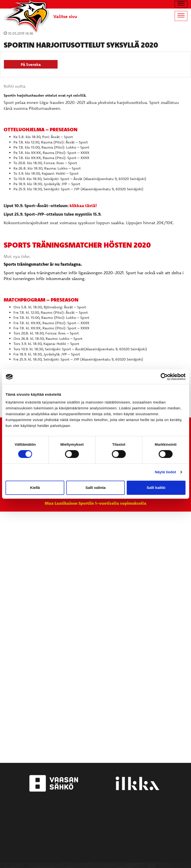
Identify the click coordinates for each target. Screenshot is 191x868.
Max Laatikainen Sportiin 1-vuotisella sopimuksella (95, 503)
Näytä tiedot (166, 472)
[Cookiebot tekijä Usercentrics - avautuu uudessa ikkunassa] (164, 377)
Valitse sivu (65, 16)
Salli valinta (95, 488)
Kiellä (35, 488)
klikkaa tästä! (83, 206)
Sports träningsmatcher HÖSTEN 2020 (77, 245)
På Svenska (31, 64)
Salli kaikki (156, 488)
